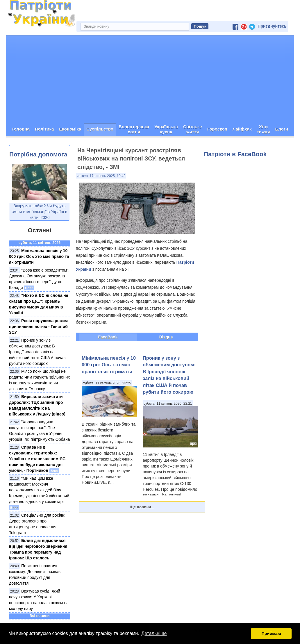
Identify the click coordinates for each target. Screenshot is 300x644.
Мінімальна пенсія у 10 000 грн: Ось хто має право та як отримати (39, 256)
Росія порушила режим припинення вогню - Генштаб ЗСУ (38, 327)
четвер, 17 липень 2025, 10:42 (101, 176)
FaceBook (108, 337)
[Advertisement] (150, 79)
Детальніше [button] (154, 633)
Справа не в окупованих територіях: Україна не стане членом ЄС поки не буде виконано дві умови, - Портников (37, 459)
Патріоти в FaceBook (235, 154)
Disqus (166, 337)
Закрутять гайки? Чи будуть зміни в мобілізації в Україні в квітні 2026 (40, 212)
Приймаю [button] (271, 634)
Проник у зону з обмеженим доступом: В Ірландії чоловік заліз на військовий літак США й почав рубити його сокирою (37, 352)
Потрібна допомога (38, 154)
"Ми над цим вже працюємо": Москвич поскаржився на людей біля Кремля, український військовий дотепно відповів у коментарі (39, 490)
